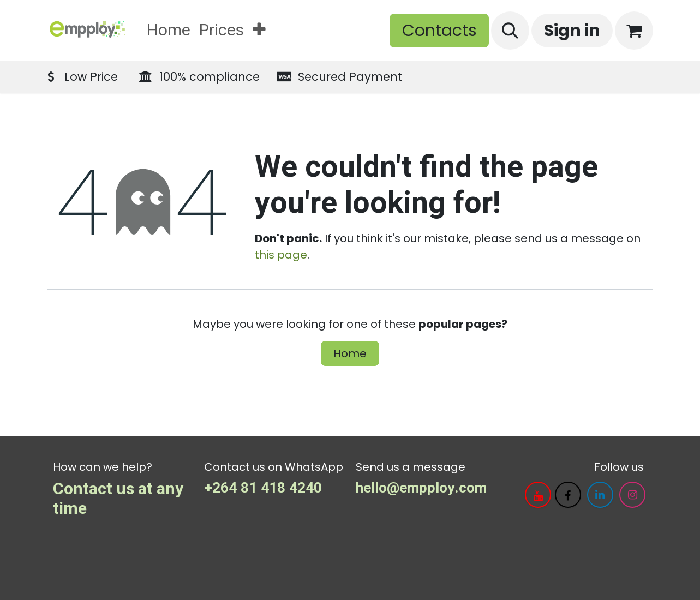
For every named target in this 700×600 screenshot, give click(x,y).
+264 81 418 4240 (263, 488)
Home (350, 353)
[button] (510, 31)
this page (281, 255)
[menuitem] (169, 31)
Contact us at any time (118, 499)
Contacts (439, 31)
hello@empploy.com (421, 488)
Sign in (572, 31)
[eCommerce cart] (634, 31)
